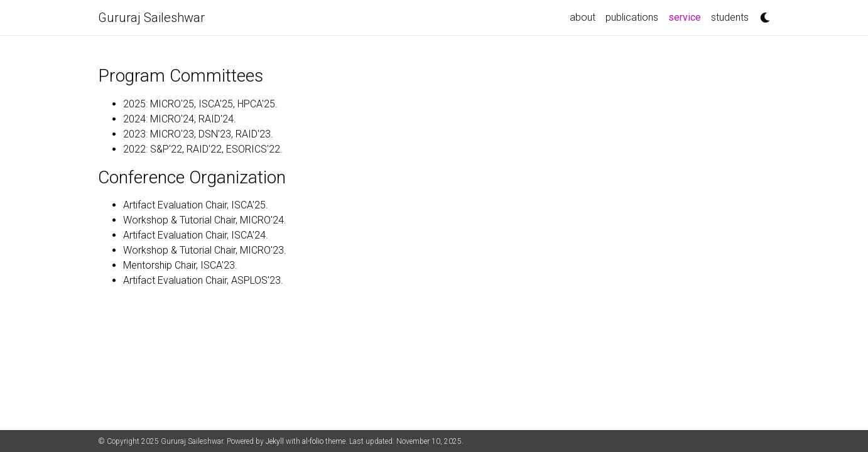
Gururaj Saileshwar (151, 18)
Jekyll (275, 441)
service (687, 16)
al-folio (313, 441)
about (583, 17)
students (730, 17)
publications (632, 17)
